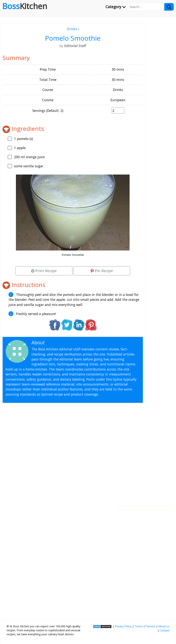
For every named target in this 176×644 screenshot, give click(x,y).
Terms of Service (145, 626)
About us (164, 626)
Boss (25, 6)
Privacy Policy (123, 626)
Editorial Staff (61, 343)
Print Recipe (44, 271)
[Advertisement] (73, 456)
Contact (165, 630)
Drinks (72, 29)
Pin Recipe (102, 271)
